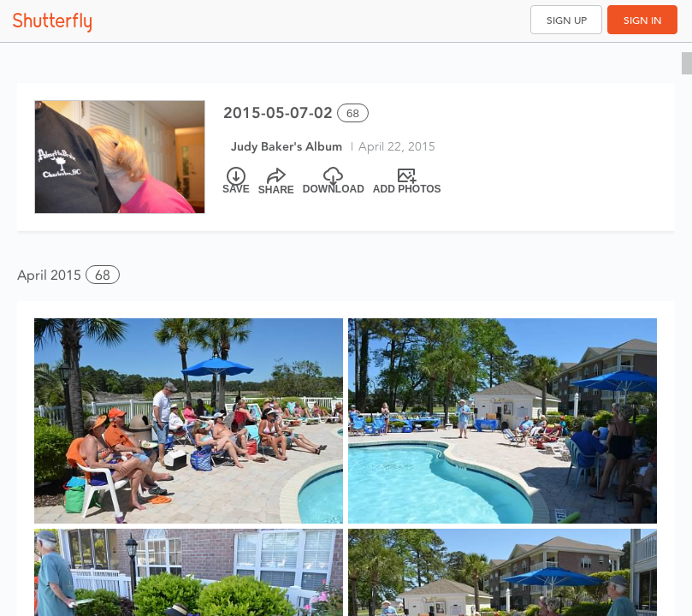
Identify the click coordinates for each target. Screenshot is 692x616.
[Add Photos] (407, 181)
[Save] (236, 181)
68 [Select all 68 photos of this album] (353, 113)
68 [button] (103, 275)
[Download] (334, 181)
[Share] (276, 181)
